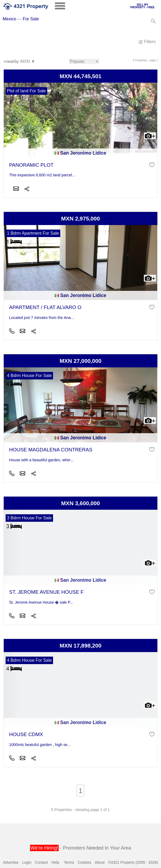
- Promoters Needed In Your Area (80, 848)
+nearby (11, 61)
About (100, 862)
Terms (69, 862)
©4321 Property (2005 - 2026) (133, 862)
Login (27, 862)
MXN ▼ (28, 62)
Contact (41, 862)
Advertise (11, 862)
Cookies (85, 862)
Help (55, 862)
